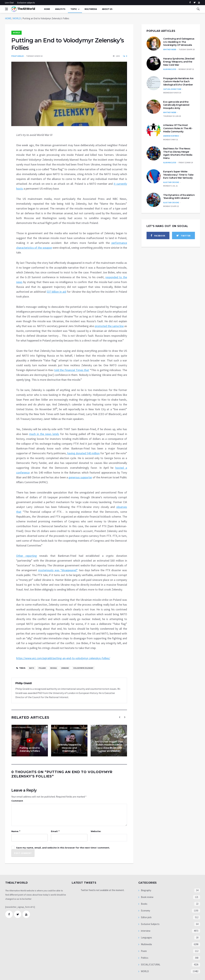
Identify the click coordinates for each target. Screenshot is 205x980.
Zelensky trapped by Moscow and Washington (69, 748)
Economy (145, 911)
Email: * (55, 831)
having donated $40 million (84, 453)
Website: (96, 831)
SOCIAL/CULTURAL (150, 964)
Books (144, 904)
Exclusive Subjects (150, 924)
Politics (144, 958)
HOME (8, 18)
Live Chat (9, 3)
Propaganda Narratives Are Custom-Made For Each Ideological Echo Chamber (178, 82)
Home (47, 9)
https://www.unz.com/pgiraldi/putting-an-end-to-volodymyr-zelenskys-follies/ (63, 658)
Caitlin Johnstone (172, 89)
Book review (147, 897)
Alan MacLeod (170, 69)
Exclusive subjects (26, 3)
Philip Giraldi (18, 56)
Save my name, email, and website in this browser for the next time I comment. (63, 848)
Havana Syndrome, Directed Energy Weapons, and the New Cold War (179, 62)
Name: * (16, 831)
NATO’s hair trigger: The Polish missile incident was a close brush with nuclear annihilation (109, 746)
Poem (144, 951)
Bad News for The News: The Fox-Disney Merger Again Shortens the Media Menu (178, 153)
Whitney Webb (170, 49)
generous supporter (80, 477)
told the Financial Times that (72, 370)
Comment (17, 801)
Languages (146, 938)
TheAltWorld (23, 9)
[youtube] (199, 3)
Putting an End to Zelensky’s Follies (30, 749)
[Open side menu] (6, 9)
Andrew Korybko (171, 136)
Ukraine (65, 668)
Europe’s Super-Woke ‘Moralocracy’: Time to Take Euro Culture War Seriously (178, 175)
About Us (107, 9)
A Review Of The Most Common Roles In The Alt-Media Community (178, 128)
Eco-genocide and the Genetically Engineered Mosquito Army (176, 105)
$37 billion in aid (56, 292)
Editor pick (146, 917)
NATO (32, 668)
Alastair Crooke (171, 182)
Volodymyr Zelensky (83, 668)
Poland (42, 668)
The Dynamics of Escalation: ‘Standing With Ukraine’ (179, 197)
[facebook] (190, 3)
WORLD (17, 18)
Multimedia (146, 944)
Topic (74, 9)
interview (145, 931)
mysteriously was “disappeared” (58, 570)
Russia (53, 668)
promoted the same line (109, 326)
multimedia (91, 9)
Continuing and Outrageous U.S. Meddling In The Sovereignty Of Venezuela (179, 42)
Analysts (60, 9)
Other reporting (27, 556)
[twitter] (195, 3)
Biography (146, 890)
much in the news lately (44, 434)
